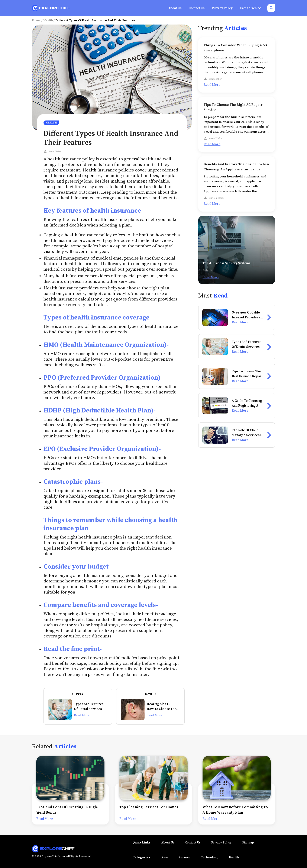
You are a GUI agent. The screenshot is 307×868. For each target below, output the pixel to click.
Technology (210, 857)
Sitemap (248, 843)
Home (36, 20)
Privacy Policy (221, 843)
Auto (165, 857)
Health (48, 20)
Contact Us (193, 843)
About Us (168, 843)
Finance (185, 857)
